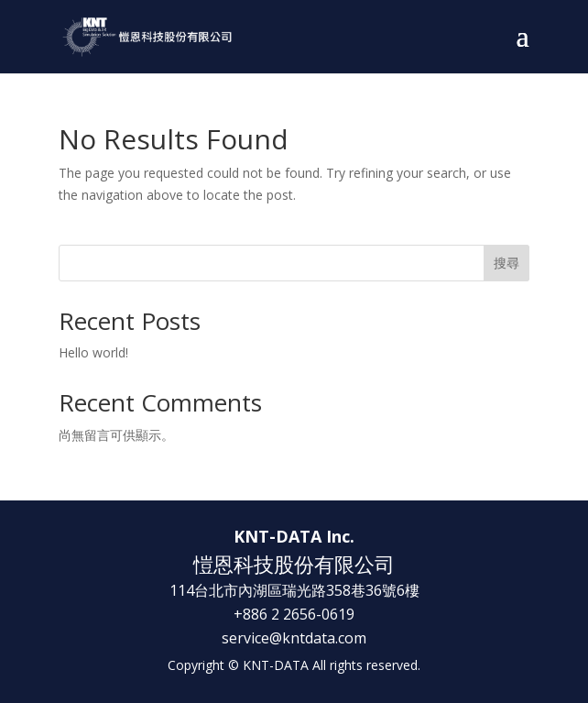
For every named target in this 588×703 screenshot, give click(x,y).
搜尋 (506, 263)
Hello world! (93, 352)
